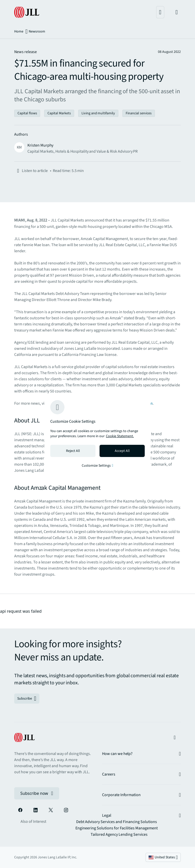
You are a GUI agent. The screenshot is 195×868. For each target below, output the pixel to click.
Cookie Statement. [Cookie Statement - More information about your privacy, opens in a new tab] (120, 436)
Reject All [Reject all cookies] (73, 451)
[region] (97, 434)
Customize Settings (97, 466)
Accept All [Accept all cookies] (122, 451)
